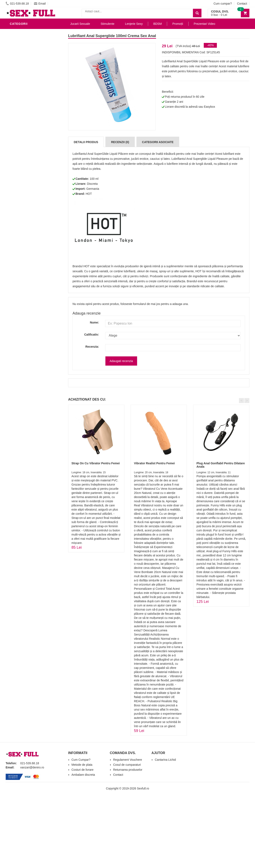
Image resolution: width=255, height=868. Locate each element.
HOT (89, 194)
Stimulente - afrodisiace (31, 76)
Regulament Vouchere (128, 760)
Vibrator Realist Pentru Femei (154, 463)
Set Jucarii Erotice (27, 145)
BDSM (15, 113)
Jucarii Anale (22, 120)
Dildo (15, 107)
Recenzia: (92, 347)
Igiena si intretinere (28, 95)
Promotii (18, 170)
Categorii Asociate (158, 142)
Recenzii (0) (120, 142)
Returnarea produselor (128, 770)
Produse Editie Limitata (30, 182)
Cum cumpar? (223, 4)
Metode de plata (82, 765)
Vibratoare (20, 88)
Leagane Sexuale (25, 157)
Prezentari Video (25, 176)
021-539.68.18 (17, 4)
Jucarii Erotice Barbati (30, 82)
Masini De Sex (22, 151)
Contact (242, 4)
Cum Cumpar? (81, 760)
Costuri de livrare (82, 770)
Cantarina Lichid (165, 760)
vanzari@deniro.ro (32, 767)
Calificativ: (92, 335)
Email (40, 4)
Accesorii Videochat (28, 163)
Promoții (178, 24)
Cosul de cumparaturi (127, 765)
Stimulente (107, 24)
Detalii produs (86, 142)
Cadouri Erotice (24, 138)
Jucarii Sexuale (80, 24)
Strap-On (18, 132)
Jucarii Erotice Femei (28, 126)
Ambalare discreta (83, 775)
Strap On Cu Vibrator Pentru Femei (96, 463)
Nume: (94, 322)
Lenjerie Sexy (22, 101)
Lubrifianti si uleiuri (28, 32)
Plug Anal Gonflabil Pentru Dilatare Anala (221, 465)
